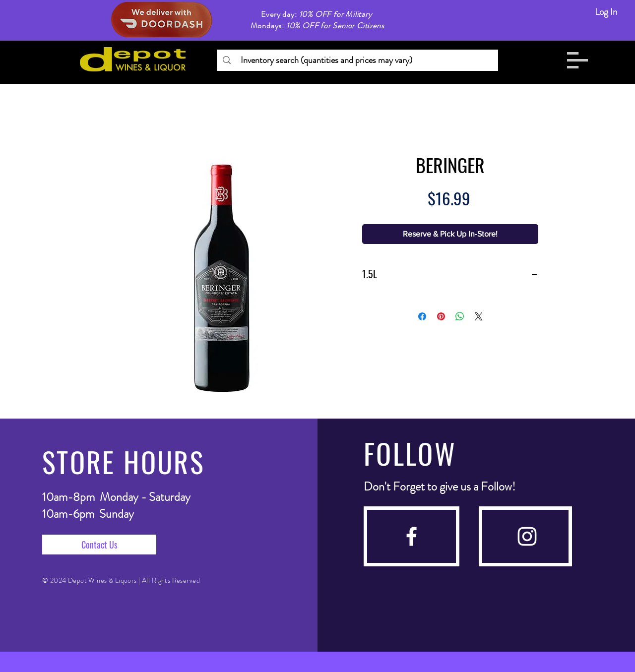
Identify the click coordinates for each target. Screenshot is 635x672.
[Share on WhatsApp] (460, 316)
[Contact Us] (99, 545)
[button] (577, 60)
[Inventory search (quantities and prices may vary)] (357, 60)
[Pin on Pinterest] (441, 316)
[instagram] (527, 536)
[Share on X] (479, 316)
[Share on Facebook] (422, 316)
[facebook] (412, 536)
